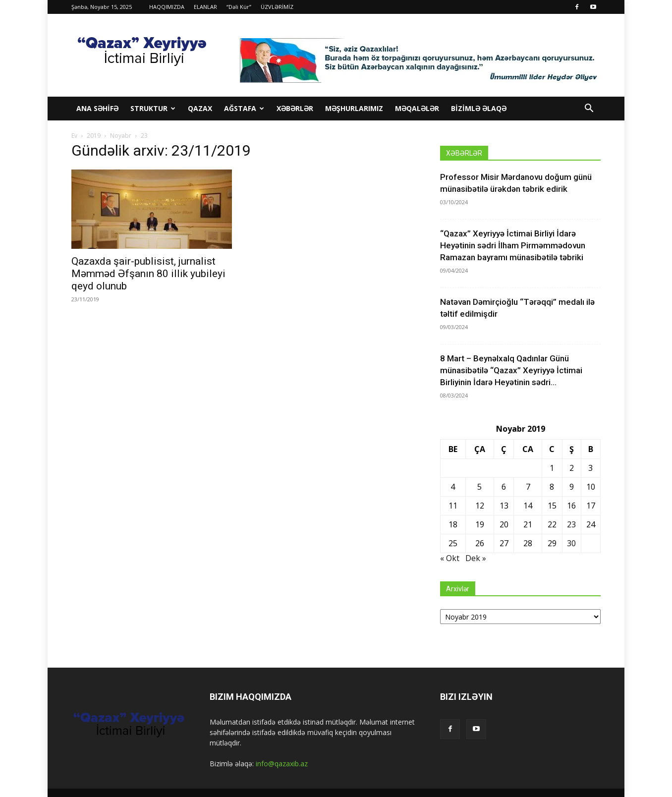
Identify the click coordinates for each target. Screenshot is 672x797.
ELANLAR (205, 7)
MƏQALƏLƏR (417, 108)
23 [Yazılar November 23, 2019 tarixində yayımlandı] (571, 524)
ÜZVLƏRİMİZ (277, 7)
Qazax (200, 108)
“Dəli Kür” (239, 7)
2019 (94, 136)
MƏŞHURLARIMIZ (354, 108)
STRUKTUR (153, 108)
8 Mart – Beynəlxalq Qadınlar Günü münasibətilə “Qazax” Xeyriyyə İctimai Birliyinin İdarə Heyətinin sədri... (511, 370)
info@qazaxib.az (282, 764)
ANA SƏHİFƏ (97, 108)
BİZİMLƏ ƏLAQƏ (479, 108)
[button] (589, 109)
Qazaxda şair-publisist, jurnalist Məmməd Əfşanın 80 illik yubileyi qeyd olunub (148, 274)
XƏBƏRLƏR (295, 108)
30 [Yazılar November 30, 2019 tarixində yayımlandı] (571, 543)
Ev (74, 136)
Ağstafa (244, 108)
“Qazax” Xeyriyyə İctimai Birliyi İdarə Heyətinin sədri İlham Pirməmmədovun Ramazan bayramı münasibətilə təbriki (513, 245)
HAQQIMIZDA (167, 7)
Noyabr (121, 136)
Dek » (476, 558)
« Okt (450, 558)
